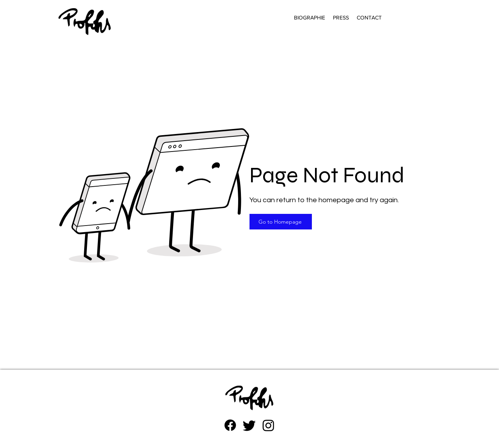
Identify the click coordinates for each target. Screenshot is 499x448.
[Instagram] (268, 425)
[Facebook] (230, 425)
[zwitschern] (249, 425)
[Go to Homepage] (281, 222)
